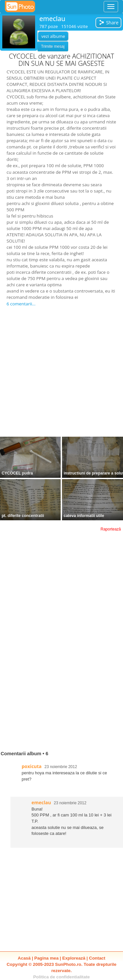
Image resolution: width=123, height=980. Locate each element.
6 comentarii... (21, 304)
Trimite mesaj (53, 46)
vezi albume (53, 36)
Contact (97, 958)
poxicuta (32, 766)
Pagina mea (47, 958)
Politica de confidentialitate (61, 977)
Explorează (74, 958)
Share (109, 23)
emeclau (52, 19)
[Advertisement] (61, 372)
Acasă (24, 958)
